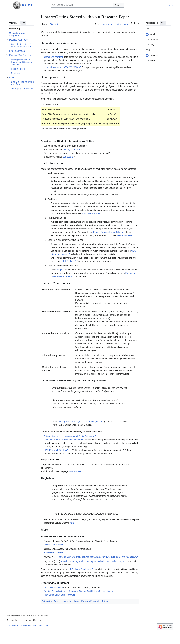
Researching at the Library (66, 601)
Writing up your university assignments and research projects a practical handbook (96, 557)
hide (23, 23)
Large (153, 44)
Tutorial (105, 601)
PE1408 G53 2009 (53, 552)
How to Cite (74, 471)
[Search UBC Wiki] (82, 5)
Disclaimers (43, 625)
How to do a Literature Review (59, 595)
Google (59, 270)
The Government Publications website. (63, 440)
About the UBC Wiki (28, 625)
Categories (47, 601)
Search (119, 5)
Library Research (52, 588)
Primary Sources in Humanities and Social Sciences (69, 436)
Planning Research (90, 601)
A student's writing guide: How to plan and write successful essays (92, 561)
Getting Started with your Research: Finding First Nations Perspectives (78, 591)
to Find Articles (124, 235)
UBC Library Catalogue (80, 569)
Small (153, 34)
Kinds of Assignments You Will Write (61, 67)
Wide (152, 61)
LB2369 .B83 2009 (53, 544)
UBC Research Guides (55, 450)
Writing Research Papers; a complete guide (79, 422)
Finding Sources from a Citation (108, 232)
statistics (67, 157)
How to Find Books (91, 213)
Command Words (52, 57)
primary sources (71, 150)
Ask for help (69, 261)
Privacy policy (12, 625)
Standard (154, 39)
